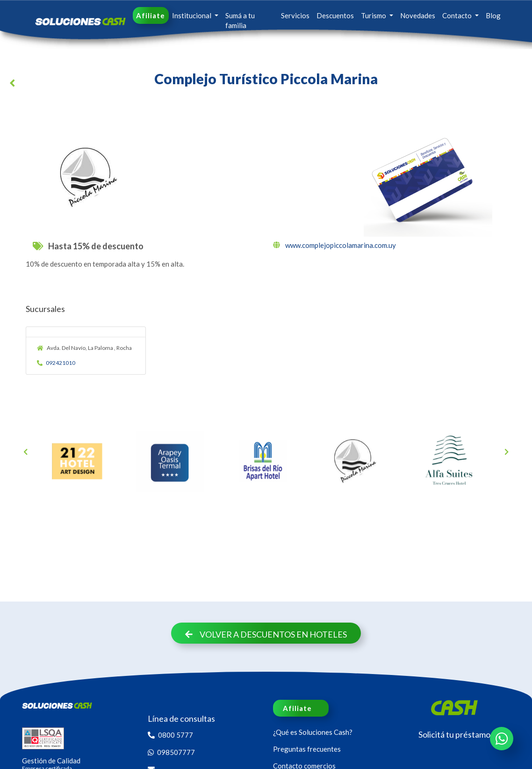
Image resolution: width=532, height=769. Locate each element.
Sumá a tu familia (240, 20)
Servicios (295, 15)
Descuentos (335, 15)
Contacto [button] (458, 15)
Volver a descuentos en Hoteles (266, 634)
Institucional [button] (192, 15)
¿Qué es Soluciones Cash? (313, 732)
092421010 (56, 363)
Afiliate (151, 15)
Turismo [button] (374, 15)
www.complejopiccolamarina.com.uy (334, 245)
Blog (493, 15)
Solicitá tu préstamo (454, 734)
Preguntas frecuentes (307, 749)
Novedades (418, 15)
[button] (14, 85)
